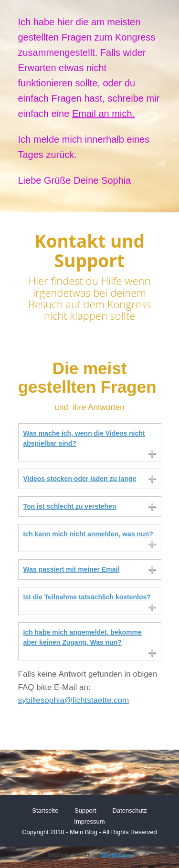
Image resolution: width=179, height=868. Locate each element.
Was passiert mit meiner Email (72, 569)
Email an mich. (103, 114)
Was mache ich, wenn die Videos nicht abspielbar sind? (84, 438)
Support (85, 810)
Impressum (89, 821)
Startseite (45, 810)
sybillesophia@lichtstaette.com (74, 700)
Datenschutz (129, 810)
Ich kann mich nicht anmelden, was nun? (88, 534)
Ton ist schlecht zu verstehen (70, 506)
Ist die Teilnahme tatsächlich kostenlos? (87, 597)
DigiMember (117, 855)
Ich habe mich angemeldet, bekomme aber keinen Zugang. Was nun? (83, 637)
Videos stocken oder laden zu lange (80, 479)
